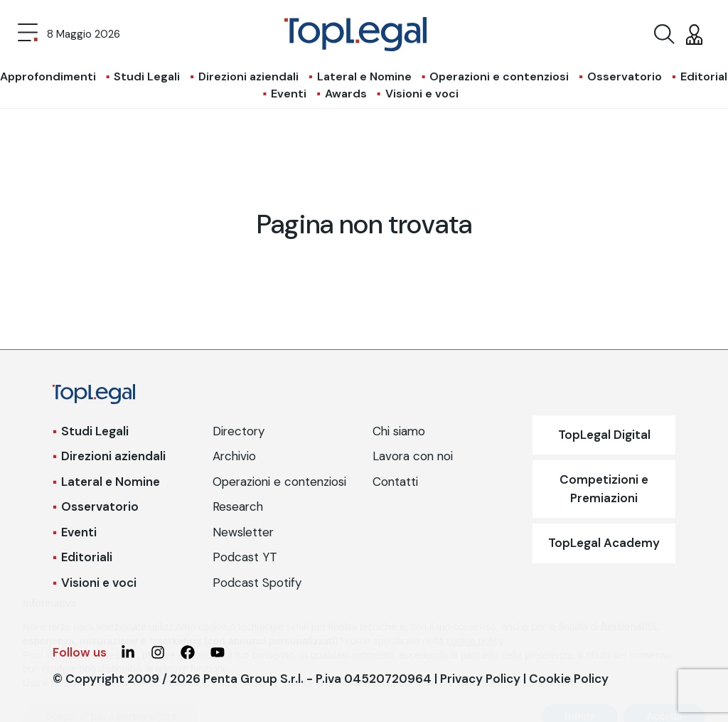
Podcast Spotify (257, 583)
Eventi (289, 94)
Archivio (234, 456)
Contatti (395, 482)
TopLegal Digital (604, 435)
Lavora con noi (413, 456)
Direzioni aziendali (248, 76)
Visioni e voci (422, 94)
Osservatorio (625, 76)
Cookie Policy (569, 679)
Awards (346, 94)
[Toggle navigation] (28, 34)
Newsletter (243, 532)
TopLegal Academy (604, 543)
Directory (239, 431)
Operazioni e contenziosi (499, 76)
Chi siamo (399, 431)
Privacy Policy (480, 679)
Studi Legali (147, 76)
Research (238, 506)
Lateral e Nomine (364, 76)
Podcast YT (245, 557)
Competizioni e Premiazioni (604, 489)
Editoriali (87, 557)
